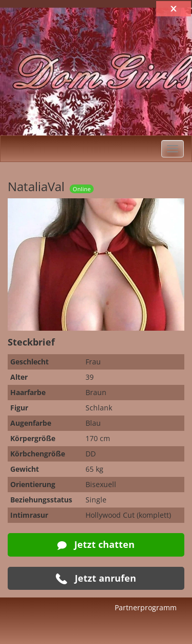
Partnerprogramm (146, 607)
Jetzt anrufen (96, 578)
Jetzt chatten (96, 544)
